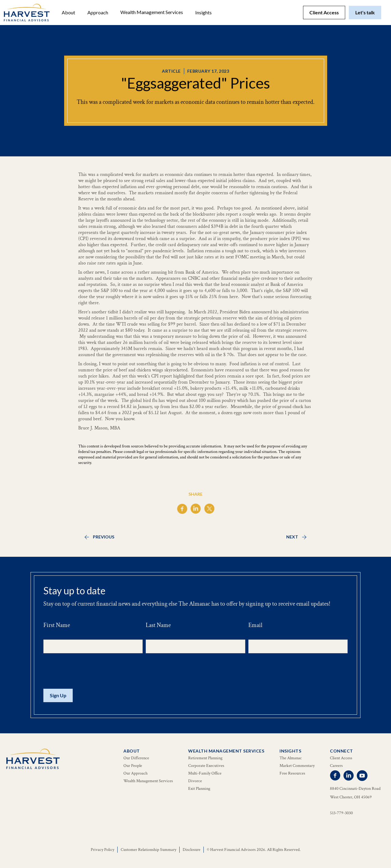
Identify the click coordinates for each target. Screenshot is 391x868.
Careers (336, 766)
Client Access (324, 12)
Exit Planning (199, 789)
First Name (57, 625)
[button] (68, 13)
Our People (133, 766)
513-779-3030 (341, 813)
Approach (98, 12)
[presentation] (90, 671)
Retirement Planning (205, 758)
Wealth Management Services (152, 12)
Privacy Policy (102, 850)
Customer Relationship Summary (148, 850)
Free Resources (292, 773)
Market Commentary (297, 766)
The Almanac (291, 758)
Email (255, 625)
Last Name (158, 625)
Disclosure (192, 850)
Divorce (195, 781)
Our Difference (136, 758)
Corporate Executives (206, 766)
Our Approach (135, 773)
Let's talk (365, 12)
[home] (27, 13)
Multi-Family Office (205, 773)
